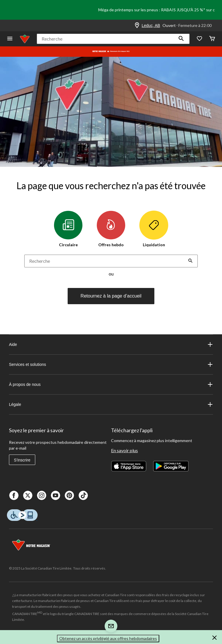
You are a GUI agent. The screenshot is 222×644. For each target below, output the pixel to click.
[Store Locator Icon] (137, 25)
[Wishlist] (199, 39)
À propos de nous (111, 384)
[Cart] (212, 39)
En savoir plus (124, 450)
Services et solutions (111, 364)
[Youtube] (55, 495)
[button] (181, 39)
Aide (111, 344)
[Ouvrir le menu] (10, 39)
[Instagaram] (42, 495)
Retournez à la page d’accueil (111, 296)
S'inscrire (22, 460)
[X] (28, 495)
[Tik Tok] (83, 495)
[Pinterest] (69, 495)
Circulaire (68, 229)
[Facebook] (14, 495)
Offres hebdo (111, 229)
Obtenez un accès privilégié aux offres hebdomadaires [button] (108, 638)
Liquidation (154, 229)
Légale (111, 404)
